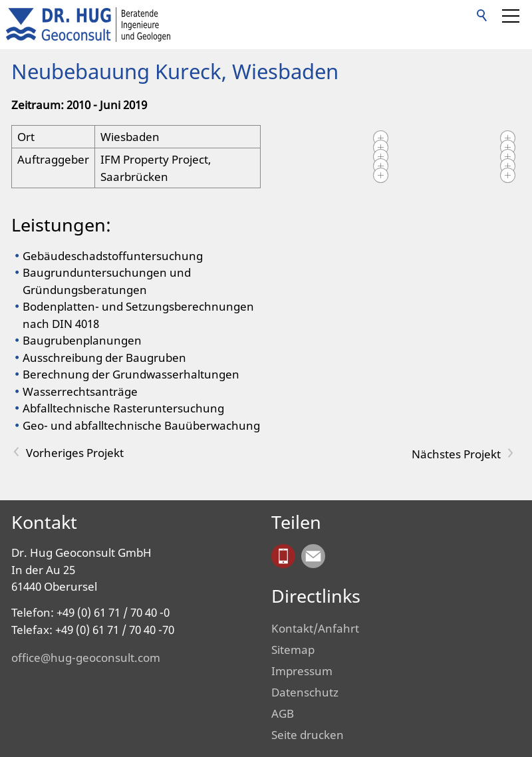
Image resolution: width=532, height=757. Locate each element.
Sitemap (293, 650)
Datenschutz (305, 692)
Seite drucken (308, 735)
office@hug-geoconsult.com (86, 658)
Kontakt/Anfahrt (315, 628)
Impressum (302, 671)
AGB (283, 713)
